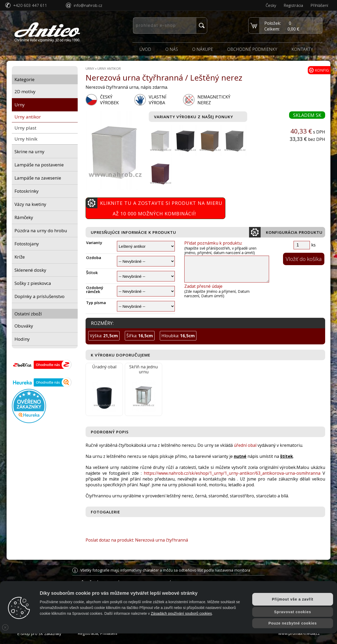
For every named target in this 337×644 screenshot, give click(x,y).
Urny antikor (28, 117)
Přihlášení (319, 5)
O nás (172, 49)
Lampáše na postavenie (39, 165)
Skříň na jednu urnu (143, 369)
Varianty (94, 243)
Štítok (92, 273)
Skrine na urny (29, 152)
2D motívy (25, 91)
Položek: (273, 23)
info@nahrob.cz (88, 5)
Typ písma (96, 303)
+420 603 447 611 (30, 5)
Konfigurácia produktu (286, 232)
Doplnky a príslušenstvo (39, 296)
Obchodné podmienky (252, 49)
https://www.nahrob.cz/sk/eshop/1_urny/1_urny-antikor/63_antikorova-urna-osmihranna (232, 473)
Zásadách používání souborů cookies (181, 613)
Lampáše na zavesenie (38, 178)
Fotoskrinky (27, 191)
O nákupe (203, 49)
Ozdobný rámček (95, 290)
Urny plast (25, 128)
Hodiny (22, 339)
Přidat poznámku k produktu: (213, 243)
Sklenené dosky (30, 270)
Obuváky (24, 326)
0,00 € (293, 29)
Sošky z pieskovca (33, 283)
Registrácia (293, 5)
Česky (271, 5)
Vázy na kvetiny (30, 204)
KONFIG (319, 70)
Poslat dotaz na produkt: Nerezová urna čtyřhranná (137, 540)
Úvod (145, 49)
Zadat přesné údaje (203, 286)
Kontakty (302, 49)
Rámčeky (24, 217)
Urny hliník (26, 139)
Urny (20, 105)
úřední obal (245, 445)
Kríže (20, 257)
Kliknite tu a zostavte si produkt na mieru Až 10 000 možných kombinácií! (154, 207)
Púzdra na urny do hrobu (41, 231)
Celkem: (272, 29)
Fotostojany (27, 244)
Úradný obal (104, 367)
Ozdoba (94, 258)
